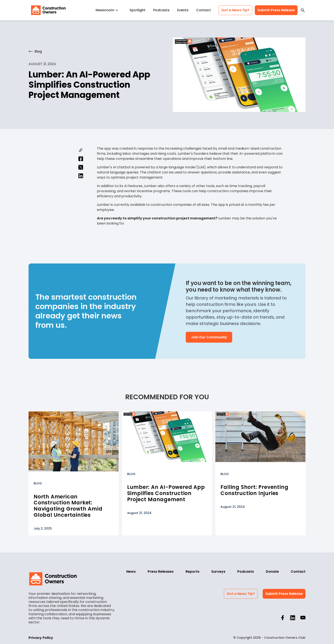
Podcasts (161, 10)
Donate (272, 572)
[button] (109, 10)
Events (183, 10)
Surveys (218, 572)
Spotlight (137, 10)
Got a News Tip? (235, 10)
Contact (204, 10)
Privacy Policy (41, 638)
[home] (48, 10)
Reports (192, 572)
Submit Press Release (276, 10)
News (131, 572)
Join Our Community (209, 337)
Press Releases (161, 572)
